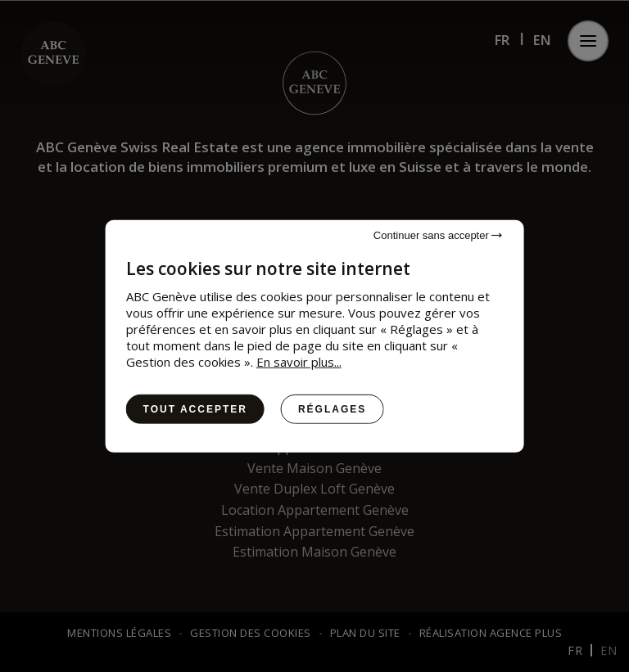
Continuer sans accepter (438, 235)
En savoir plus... (299, 361)
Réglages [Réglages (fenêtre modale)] (332, 408)
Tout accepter (195, 408)
